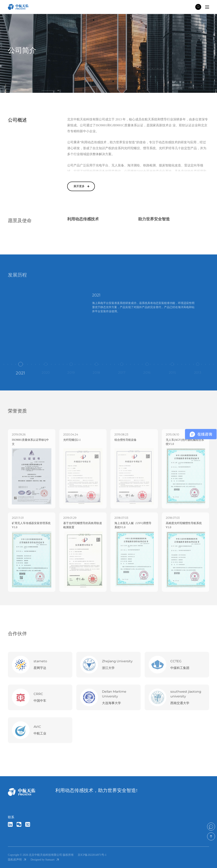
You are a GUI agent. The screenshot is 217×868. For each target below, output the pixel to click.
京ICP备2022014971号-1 (92, 855)
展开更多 (79, 186)
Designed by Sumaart (45, 860)
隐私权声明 (17, 860)
